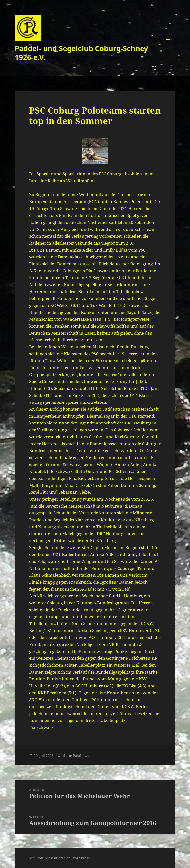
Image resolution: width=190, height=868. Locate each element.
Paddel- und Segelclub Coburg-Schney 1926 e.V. (81, 53)
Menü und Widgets (169, 45)
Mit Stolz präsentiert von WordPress (59, 858)
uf (63, 755)
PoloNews (81, 755)
